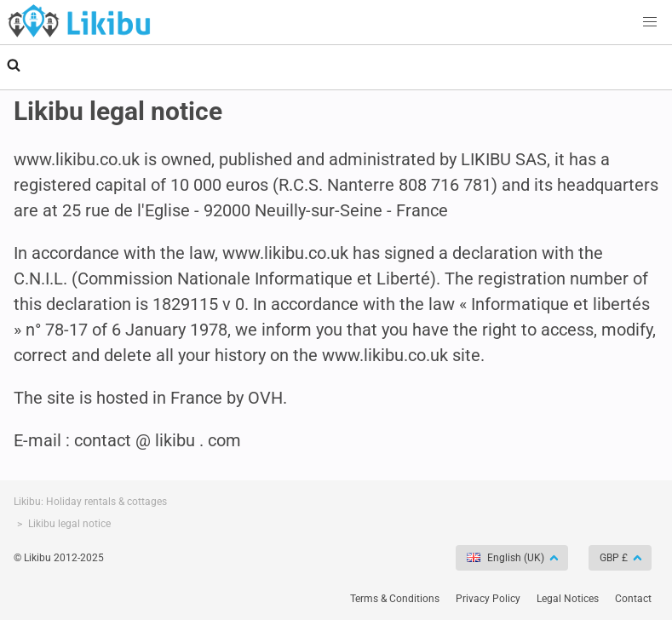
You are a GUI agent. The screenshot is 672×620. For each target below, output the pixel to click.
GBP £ (615, 558)
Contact (633, 599)
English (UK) (507, 558)
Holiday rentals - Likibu (79, 20)
